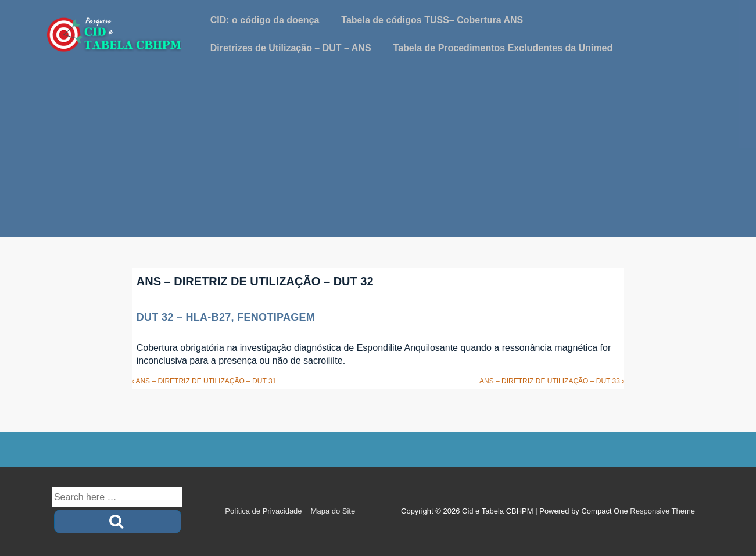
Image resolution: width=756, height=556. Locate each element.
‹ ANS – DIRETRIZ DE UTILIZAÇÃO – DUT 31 (204, 381)
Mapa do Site (333, 511)
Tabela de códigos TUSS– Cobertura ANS (432, 20)
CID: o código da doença (265, 20)
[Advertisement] (378, 156)
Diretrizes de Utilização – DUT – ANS (291, 48)
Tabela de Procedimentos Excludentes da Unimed (503, 48)
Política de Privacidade (263, 511)
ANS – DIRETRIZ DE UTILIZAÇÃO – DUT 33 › (552, 381)
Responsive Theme (662, 511)
